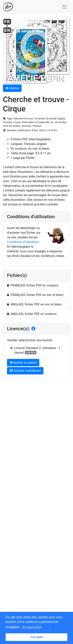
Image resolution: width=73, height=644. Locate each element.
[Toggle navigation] (64, 7)
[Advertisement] (36, 498)
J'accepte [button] (36, 637)
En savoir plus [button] (32, 627)
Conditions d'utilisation (23, 242)
